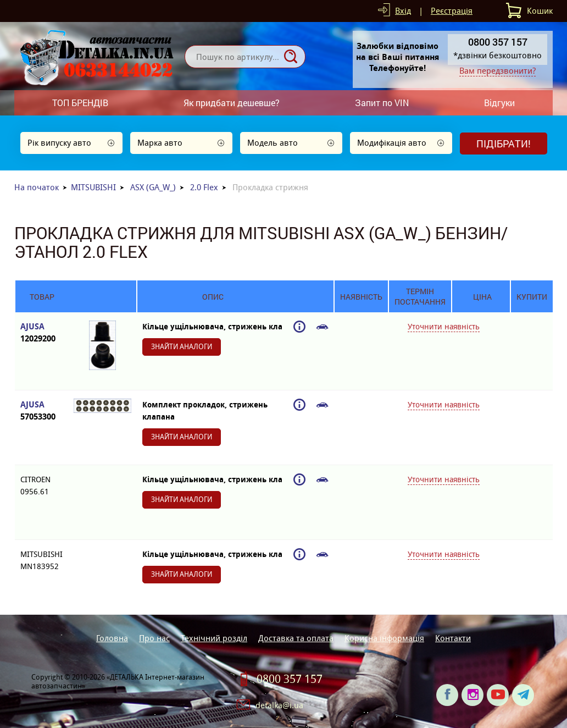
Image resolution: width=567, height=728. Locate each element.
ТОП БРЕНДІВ (80, 103)
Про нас (154, 638)
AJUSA (41, 333)
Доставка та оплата (296, 638)
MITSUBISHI (93, 187)
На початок (37, 187)
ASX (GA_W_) (153, 187)
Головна (112, 638)
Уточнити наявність (444, 327)
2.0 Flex (204, 187)
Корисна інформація (384, 638)
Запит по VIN (382, 103)
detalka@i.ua (279, 705)
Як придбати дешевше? (232, 103)
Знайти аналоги (182, 347)
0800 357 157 (290, 679)
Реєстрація (452, 11)
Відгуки (499, 103)
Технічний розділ (214, 638)
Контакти (453, 638)
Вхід (403, 11)
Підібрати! (504, 144)
